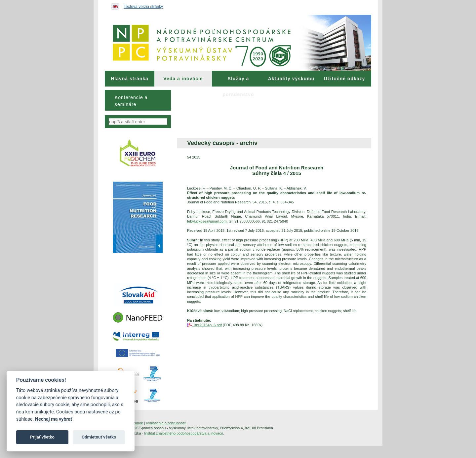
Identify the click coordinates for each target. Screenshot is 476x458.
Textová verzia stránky (143, 7)
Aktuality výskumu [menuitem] (291, 79)
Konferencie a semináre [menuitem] (131, 101)
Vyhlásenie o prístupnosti (166, 423)
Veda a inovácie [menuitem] (183, 79)
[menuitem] (130, 79)
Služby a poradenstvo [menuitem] (238, 81)
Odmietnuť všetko (99, 437)
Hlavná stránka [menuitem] (130, 79)
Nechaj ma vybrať (54, 419)
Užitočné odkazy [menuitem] (345, 79)
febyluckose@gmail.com (207, 221)
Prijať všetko (42, 437)
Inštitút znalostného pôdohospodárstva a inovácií (183, 433)
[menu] (138, 100)
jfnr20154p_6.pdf (207, 325)
